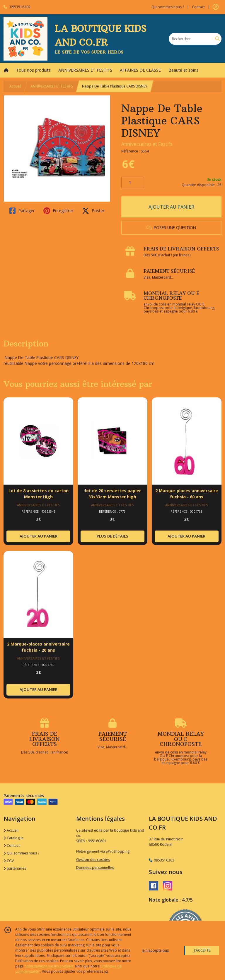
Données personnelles (95, 867)
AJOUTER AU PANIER (171, 207)
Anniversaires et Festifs (147, 144)
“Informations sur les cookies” (49, 966)
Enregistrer (58, 211)
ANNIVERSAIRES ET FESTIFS (52, 86)
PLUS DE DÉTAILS (112, 536)
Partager (22, 211)
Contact (198, 7)
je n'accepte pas (155, 950)
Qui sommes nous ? (21, 853)
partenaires (15, 868)
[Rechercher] (217, 39)
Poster (93, 211)
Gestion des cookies (93, 860)
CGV (9, 861)
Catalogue (14, 838)
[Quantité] (132, 183)
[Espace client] (216, 7)
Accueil (15, 86)
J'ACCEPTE (202, 950)
